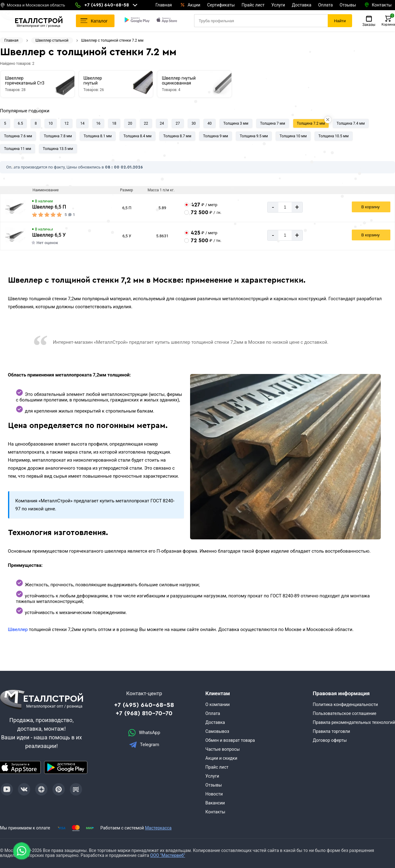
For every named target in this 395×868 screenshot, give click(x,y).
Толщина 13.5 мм (58, 149)
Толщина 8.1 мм (98, 136)
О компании (218, 704)
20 (130, 123)
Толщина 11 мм (18, 149)
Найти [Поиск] (340, 21)
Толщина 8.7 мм (177, 136)
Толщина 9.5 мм (254, 136)
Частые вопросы (223, 749)
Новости (214, 794)
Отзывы (348, 5)
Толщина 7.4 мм (351, 123)
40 (210, 123)
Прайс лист (253, 5)
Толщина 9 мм (216, 136)
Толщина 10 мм (293, 136)
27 (178, 123)
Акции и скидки (221, 758)
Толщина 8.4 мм (137, 136)
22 (146, 123)
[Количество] (285, 207)
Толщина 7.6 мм (18, 136)
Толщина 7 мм (273, 123)
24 (162, 123)
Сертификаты (221, 5)
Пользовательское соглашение (344, 713)
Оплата (326, 5)
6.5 (21, 123)
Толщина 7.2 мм (311, 123)
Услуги (278, 5)
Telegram (144, 745)
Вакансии (215, 803)
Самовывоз (217, 731)
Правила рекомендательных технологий (354, 722)
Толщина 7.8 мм (58, 136)
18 (114, 123)
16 (98, 123)
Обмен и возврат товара (230, 740)
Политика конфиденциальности (345, 704)
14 (82, 123)
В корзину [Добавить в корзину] (370, 207)
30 (194, 123)
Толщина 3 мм (236, 123)
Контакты (215, 812)
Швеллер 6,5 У (49, 235)
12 (67, 123)
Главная (164, 5)
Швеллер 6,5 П (49, 207)
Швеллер (18, 629)
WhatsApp (144, 733)
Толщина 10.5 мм (334, 136)
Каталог (94, 21)
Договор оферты (330, 740)
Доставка (302, 5)
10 (51, 123)
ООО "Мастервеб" (168, 855)
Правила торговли (331, 731)
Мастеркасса (158, 828)
